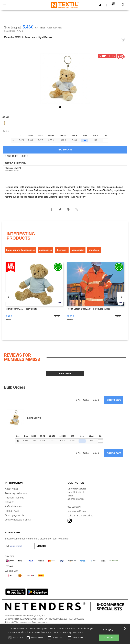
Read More (78, 632)
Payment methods (14, 500)
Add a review (65, 376)
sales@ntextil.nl (76, 502)
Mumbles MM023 (13, 171)
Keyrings (62, 253)
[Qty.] (100, 444)
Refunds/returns (13, 509)
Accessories (46, 253)
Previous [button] (9, 84)
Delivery (9, 505)
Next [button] (123, 84)
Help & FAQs (12, 513)
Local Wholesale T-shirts (18, 522)
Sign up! (41, 548)
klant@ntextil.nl (76, 495)
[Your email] (20, 549)
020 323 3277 (75, 509)
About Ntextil (12, 491)
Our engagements (14, 518)
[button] (100, 5)
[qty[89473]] (105, 143)
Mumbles (9, 40)
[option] (65, 81)
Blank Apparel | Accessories (21, 253)
